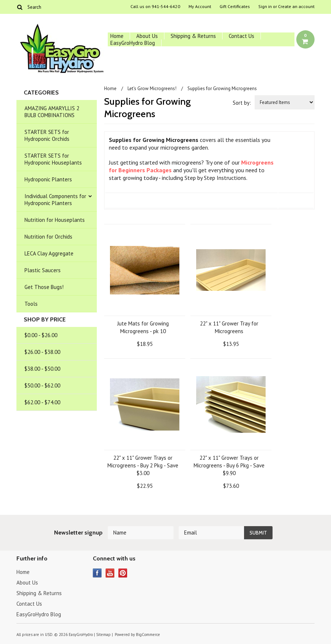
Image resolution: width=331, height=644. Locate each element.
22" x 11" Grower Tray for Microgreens (229, 327)
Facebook (97, 573)
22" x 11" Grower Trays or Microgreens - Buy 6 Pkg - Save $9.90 (229, 465)
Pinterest (123, 573)
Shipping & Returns (193, 36)
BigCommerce (148, 635)
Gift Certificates (235, 7)
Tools (31, 304)
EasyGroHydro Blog (133, 43)
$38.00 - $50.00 (42, 369)
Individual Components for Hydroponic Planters (55, 200)
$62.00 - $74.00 (42, 402)
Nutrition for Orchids (48, 237)
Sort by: (242, 103)
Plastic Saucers (43, 270)
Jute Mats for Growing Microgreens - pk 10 (143, 327)
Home (117, 36)
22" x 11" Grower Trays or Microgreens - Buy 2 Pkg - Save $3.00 (143, 465)
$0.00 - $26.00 (41, 335)
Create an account (296, 7)
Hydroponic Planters (48, 179)
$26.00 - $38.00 (42, 352)
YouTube (110, 573)
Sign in (265, 7)
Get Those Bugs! (44, 287)
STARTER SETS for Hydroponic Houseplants (53, 159)
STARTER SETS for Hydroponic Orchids (47, 135)
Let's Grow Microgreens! (152, 88)
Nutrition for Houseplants (55, 220)
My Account (200, 7)
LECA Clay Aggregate (49, 253)
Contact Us (241, 36)
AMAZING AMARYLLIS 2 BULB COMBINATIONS (52, 112)
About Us (147, 36)
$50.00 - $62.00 (42, 385)
